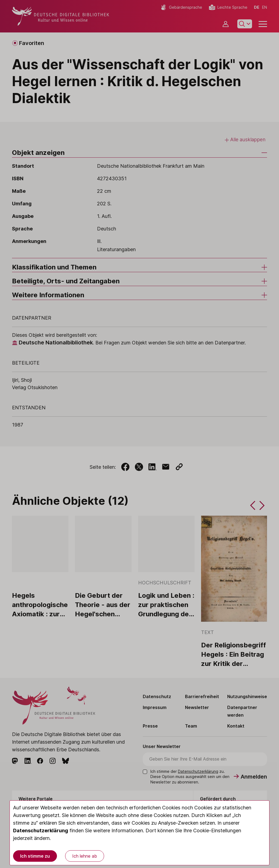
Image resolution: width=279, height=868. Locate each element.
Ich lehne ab (85, 856)
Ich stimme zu (35, 856)
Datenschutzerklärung (41, 831)
